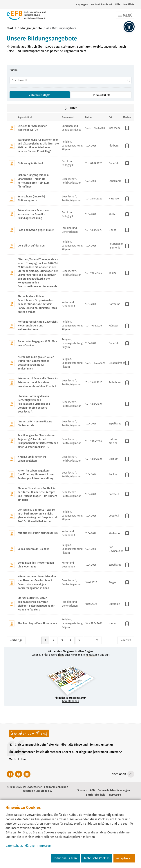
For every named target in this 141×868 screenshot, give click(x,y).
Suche (14, 70)
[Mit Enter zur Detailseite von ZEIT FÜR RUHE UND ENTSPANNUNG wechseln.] (70, 533)
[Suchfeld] (70, 80)
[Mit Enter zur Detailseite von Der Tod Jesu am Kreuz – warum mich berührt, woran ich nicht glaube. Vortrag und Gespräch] (70, 516)
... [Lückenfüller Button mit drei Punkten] (88, 640)
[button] (129, 27)
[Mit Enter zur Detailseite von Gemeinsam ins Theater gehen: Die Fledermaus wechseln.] (70, 565)
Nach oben (119, 774)
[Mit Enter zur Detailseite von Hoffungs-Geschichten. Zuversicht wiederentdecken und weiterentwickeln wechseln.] (70, 326)
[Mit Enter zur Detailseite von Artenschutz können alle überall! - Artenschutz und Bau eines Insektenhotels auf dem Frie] (70, 382)
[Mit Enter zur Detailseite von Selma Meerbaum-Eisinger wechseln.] (70, 549)
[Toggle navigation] (125, 15)
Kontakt (90, 655)
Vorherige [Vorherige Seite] (16, 640)
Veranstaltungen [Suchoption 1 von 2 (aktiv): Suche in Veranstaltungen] (40, 95)
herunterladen (70, 700)
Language (81, 5)
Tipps (61, 655)
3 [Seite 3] (62, 640)
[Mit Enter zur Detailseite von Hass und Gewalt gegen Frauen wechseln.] (70, 230)
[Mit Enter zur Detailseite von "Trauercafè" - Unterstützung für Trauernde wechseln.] (70, 423)
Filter (70, 108)
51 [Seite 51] (97, 640)
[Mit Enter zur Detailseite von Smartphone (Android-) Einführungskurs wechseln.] (70, 198)
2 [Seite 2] (54, 640)
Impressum (44, 846)
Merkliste (129, 5)
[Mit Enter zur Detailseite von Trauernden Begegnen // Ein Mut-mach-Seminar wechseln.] (70, 343)
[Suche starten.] (129, 80)
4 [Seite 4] (71, 640)
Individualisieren (65, 858)
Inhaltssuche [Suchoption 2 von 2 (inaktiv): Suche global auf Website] (101, 95)
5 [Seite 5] (79, 640)
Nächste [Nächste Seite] (126, 640)
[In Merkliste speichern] (127, 128)
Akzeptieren (124, 858)
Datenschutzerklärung (20, 846)
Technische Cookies (97, 858)
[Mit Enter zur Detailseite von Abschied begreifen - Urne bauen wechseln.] (70, 623)
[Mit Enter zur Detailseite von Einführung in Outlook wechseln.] (70, 163)
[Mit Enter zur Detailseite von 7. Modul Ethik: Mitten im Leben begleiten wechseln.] (70, 459)
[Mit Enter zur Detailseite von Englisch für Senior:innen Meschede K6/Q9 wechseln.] (70, 128)
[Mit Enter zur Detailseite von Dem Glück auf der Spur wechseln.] (70, 246)
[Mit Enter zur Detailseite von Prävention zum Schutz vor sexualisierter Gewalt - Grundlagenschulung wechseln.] (70, 214)
